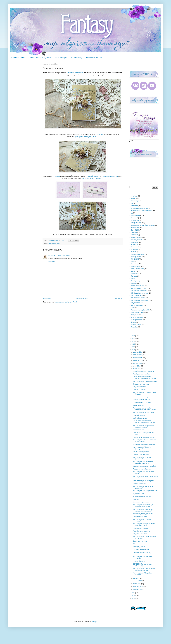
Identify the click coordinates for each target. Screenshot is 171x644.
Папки (133, 278)
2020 (133, 339)
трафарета (79, 137)
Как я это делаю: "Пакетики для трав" (145, 381)
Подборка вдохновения (139, 281)
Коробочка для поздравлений (143, 514)
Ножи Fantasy (136, 266)
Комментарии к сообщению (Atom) (65, 302)
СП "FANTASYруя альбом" (140, 300)
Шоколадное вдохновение (142, 502)
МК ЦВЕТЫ (135, 259)
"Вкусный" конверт (139, 415)
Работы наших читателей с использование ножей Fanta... (144, 553)
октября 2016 (138, 358)
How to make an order (94, 58)
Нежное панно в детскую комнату (144, 437)
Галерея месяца (137, 223)
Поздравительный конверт (142, 549)
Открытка (136, 499)
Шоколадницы (136, 325)
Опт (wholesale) (76, 58)
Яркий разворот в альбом (141, 374)
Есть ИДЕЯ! (135, 230)
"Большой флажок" (93, 176)
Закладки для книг (139, 547)
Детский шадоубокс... (140, 484)
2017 (133, 347)
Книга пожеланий (139, 405)
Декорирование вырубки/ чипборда (143, 225)
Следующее (47, 299)
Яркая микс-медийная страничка (144, 444)
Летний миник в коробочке (142, 531)
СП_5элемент (136, 303)
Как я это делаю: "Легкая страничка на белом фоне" (145, 441)
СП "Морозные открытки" (140, 291)
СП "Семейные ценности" (140, 293)
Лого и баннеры (61, 58)
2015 (133, 593)
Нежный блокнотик (139, 561)
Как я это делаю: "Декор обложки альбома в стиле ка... (144, 569)
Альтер (134, 198)
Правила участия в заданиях (40, 58)
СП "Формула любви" (138, 298)
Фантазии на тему (54, 243)
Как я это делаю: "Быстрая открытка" (145, 491)
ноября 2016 (138, 355)
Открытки (134, 274)
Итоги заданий (136, 237)
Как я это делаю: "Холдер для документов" (143, 487)
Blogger (95, 622)
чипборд (99, 178)
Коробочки (135, 249)
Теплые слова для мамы (141, 384)
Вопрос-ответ (136, 220)
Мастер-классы (136, 257)
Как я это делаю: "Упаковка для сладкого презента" (143, 426)
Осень (133, 271)
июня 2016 (137, 369)
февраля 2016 (138, 587)
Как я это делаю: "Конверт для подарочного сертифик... (143, 506)
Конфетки (134, 247)
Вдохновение (136, 215)
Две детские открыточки (141, 452)
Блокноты (134, 206)
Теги (133, 308)
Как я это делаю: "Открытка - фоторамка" (143, 458)
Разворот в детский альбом (142, 469)
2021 (133, 336)
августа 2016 (138, 363)
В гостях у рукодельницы (139, 208)
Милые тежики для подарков (142, 397)
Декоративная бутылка (141, 528)
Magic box (134, 327)
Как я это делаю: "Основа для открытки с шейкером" (143, 463)
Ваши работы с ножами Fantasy (142, 211)
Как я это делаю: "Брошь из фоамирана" (142, 448)
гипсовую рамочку (88, 178)
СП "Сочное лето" (137, 295)
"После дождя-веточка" (110, 176)
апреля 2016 (138, 581)
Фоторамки (135, 315)
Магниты (134, 252)
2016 (133, 350)
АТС (133, 203)
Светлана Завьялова (75, 73)
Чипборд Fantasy (137, 320)
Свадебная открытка (140, 534)
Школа (133, 322)
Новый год (135, 264)
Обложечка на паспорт (140, 544)
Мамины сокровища (138, 254)
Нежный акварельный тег (141, 400)
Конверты (134, 245)
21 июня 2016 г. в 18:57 (63, 256)
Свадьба (134, 283)
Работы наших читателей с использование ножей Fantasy (144, 422)
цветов (57, 176)
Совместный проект (138, 286)
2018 (133, 344)
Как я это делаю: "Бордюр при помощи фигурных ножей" (143, 510)
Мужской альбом (139, 494)
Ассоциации (135, 201)
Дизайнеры (135, 228)
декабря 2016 (138, 352)
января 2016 (138, 589)
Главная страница (18, 58)
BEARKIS (52, 256)
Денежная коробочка (140, 516)
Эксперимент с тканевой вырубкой (145, 466)
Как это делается (137, 240)
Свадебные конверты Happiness (144, 371)
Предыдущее (117, 299)
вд (132, 213)
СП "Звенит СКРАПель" (139, 288)
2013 (133, 598)
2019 (133, 341)
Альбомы (134, 196)
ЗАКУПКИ (134, 235)
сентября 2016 (138, 360)
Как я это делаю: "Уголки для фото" (145, 413)
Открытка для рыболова (141, 455)
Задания (134, 232)
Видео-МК (135, 218)
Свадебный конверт (140, 387)
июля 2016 (137, 366)
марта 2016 (137, 584)
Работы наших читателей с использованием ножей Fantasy (144, 378)
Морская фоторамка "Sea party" (144, 481)
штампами (100, 134)
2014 (133, 596)
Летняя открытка (139, 430)
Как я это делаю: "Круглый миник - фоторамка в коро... (144, 525)
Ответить (51, 261)
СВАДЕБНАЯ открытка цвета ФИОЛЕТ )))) (143, 565)
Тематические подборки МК (140, 310)
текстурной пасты (91, 137)
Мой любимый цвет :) (140, 418)
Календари (135, 242)
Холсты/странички (137, 317)
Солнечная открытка (140, 541)
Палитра (134, 276)
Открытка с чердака (140, 390)
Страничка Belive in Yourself (142, 402)
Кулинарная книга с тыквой (142, 496)
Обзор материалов (137, 269)
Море (133, 262)
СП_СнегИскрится (137, 305)
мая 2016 (137, 578)
